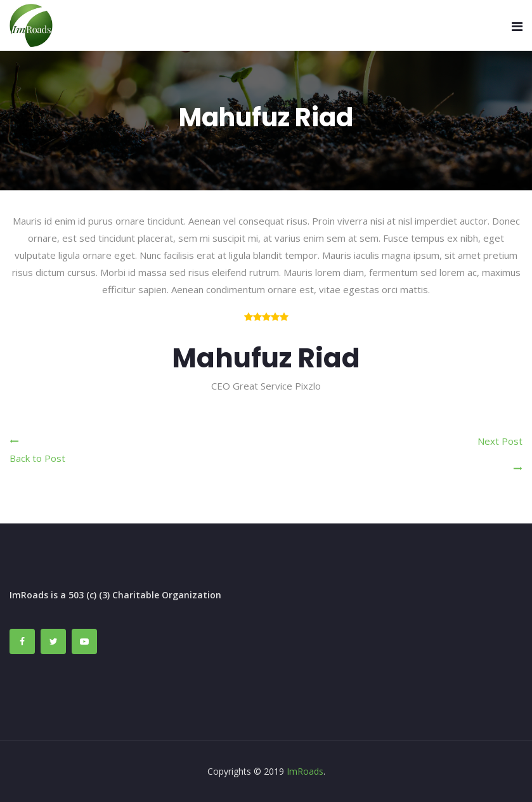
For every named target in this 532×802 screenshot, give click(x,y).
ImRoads (305, 771)
